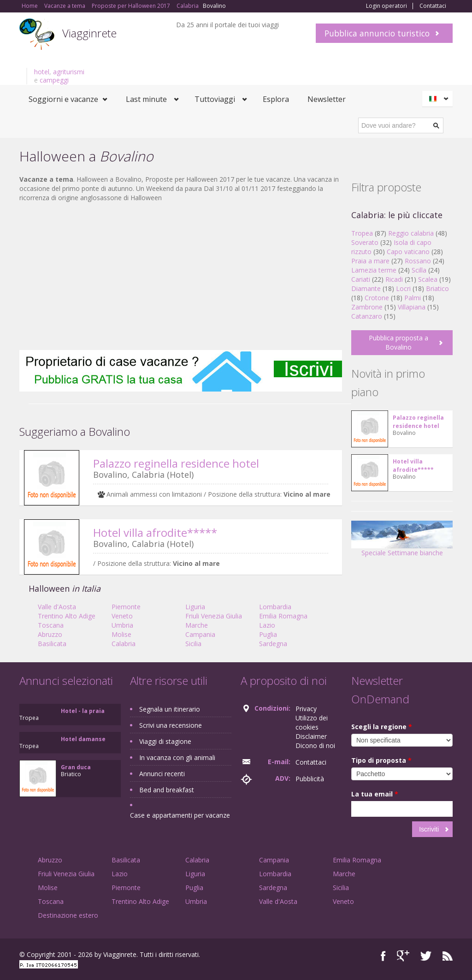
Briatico (437, 288)
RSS (448, 956)
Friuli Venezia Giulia (214, 616)
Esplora (276, 99)
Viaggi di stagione (165, 741)
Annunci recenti (162, 774)
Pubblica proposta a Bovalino (398, 342)
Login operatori (386, 6)
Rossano (418, 261)
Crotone (377, 298)
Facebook (383, 956)
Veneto (122, 616)
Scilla (419, 270)
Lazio (267, 625)
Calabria (124, 644)
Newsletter (327, 99)
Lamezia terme (374, 270)
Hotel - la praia (83, 711)
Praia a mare (370, 261)
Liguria (195, 607)
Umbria (122, 625)
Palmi (413, 298)
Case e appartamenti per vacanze (180, 815)
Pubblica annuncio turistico (377, 33)
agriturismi (69, 72)
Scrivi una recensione (171, 725)
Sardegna (273, 644)
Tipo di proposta (381, 760)
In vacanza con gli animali (177, 757)
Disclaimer (311, 736)
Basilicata (52, 644)
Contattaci (433, 6)
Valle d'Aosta (57, 607)
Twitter (426, 956)
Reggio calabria (411, 233)
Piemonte (126, 607)
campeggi (54, 80)
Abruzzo (50, 634)
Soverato (365, 242)
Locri (403, 288)
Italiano (439, 99)
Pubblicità (310, 779)
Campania (200, 634)
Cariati (361, 279)
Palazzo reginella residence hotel (176, 463)
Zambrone (367, 307)
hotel (42, 72)
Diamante (366, 288)
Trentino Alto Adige (67, 616)
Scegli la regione (382, 727)
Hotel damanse (83, 739)
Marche (197, 625)
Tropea (362, 233)
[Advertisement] (181, 276)
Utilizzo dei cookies (312, 722)
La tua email (375, 794)
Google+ (403, 956)
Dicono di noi (315, 745)
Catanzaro (367, 316)
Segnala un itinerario (170, 709)
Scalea (428, 279)
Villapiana (412, 307)
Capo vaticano (408, 252)
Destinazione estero (68, 915)
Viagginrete (89, 33)
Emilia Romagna (283, 616)
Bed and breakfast (167, 790)
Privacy (306, 709)
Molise (121, 634)
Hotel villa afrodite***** (155, 532)
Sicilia (193, 644)
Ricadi (394, 279)
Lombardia (275, 607)
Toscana (51, 625)
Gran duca (76, 767)
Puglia (268, 634)
